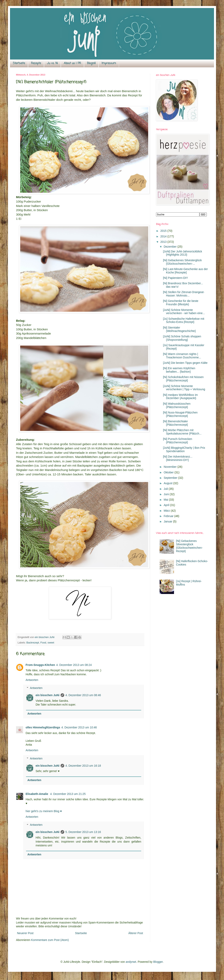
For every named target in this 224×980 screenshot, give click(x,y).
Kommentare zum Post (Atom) (50, 940)
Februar (169, 516)
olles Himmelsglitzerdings (43, 727)
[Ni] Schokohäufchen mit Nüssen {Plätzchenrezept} (183, 379)
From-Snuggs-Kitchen (40, 665)
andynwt (131, 962)
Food (43, 643)
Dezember (170, 247)
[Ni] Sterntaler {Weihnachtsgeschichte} (179, 329)
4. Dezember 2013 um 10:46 (79, 727)
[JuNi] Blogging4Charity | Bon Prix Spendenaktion (184, 449)
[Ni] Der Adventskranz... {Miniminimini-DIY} (178, 458)
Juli (166, 489)
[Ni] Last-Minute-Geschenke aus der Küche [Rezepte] (185, 271)
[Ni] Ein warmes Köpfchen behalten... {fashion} (179, 370)
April (167, 505)
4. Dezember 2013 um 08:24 (74, 665)
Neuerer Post (25, 933)
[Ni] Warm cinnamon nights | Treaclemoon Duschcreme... (182, 356)
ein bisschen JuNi (47, 695)
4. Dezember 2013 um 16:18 (83, 766)
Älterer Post (136, 933)
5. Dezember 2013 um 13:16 (83, 832)
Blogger (158, 962)
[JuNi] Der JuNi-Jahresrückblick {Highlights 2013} (182, 253)
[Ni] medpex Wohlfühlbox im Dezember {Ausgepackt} (180, 397)
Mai (166, 500)
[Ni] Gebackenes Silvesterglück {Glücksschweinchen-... (182, 262)
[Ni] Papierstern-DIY (175, 278)
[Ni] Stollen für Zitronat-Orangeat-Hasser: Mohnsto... (184, 294)
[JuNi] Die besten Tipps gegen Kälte (185, 363)
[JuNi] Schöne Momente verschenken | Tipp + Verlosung (184, 388)
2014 (164, 236)
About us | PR (72, 63)
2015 (164, 231)
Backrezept (33, 643)
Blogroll (91, 63)
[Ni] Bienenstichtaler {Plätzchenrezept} (175, 423)
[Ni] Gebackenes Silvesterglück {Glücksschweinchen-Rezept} (189, 546)
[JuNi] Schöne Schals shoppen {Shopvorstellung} (182, 338)
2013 (164, 242)
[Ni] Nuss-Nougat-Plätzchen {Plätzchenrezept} (180, 414)
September (171, 478)
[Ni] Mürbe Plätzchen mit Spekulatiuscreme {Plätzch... (182, 432)
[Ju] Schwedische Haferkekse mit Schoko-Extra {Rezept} (184, 320)
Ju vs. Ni (52, 63)
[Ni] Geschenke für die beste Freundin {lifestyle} (181, 303)
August (168, 483)
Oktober (169, 472)
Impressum (109, 63)
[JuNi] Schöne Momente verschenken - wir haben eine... (184, 312)
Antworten (32, 680)
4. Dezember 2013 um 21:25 (68, 794)
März (167, 511)
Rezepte (36, 63)
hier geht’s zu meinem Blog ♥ (44, 811)
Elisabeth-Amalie (37, 794)
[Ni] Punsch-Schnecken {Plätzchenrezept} (178, 441)
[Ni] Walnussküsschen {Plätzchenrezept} (177, 405)
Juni (167, 494)
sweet (51, 643)
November (170, 467)
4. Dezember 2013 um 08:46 (83, 695)
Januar (168, 521)
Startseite (19, 63)
